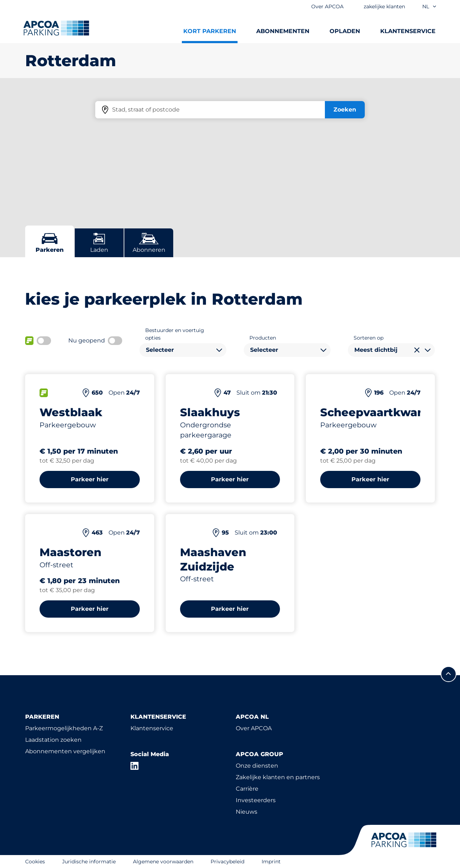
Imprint (271, 862)
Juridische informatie (89, 862)
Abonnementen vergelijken (65, 751)
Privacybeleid (227, 862)
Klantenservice (152, 728)
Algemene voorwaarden (163, 862)
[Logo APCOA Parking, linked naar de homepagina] (56, 28)
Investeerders (256, 800)
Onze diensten (257, 766)
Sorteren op (369, 338)
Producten (263, 338)
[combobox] (183, 350)
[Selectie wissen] (417, 350)
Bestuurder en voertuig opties (175, 334)
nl (430, 6)
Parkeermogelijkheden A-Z (64, 728)
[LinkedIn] (135, 766)
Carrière (247, 789)
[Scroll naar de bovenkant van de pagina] (448, 674)
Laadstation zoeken (53, 740)
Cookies (35, 862)
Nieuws (247, 812)
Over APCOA (254, 728)
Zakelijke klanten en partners (278, 777)
